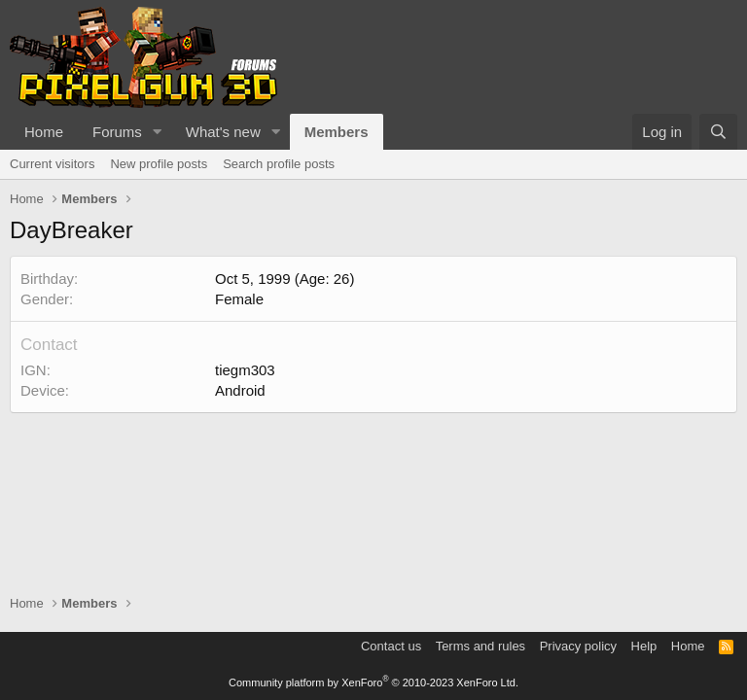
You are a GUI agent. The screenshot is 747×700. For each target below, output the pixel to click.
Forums (117, 132)
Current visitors (52, 164)
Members (337, 132)
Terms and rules (480, 646)
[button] (158, 132)
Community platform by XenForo (373, 682)
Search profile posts (279, 164)
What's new (223, 132)
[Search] (718, 132)
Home (44, 132)
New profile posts (159, 164)
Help (644, 646)
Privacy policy (578, 646)
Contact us (391, 646)
